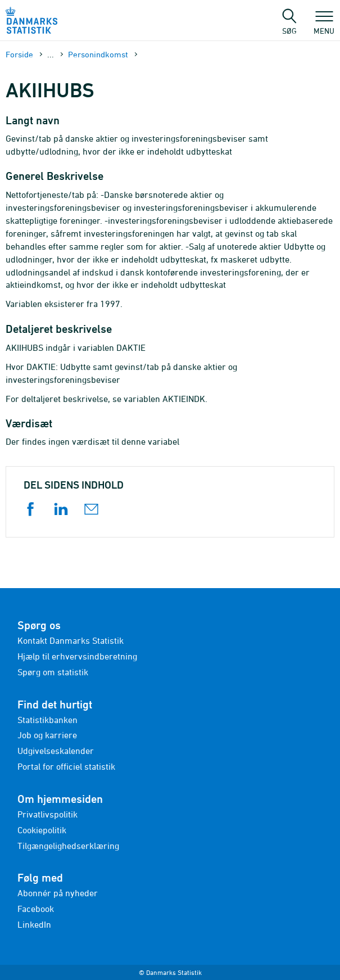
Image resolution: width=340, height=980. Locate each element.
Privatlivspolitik (47, 814)
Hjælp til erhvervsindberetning (77, 656)
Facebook (36, 909)
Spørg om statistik (53, 672)
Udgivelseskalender (56, 751)
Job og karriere (47, 735)
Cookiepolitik (42, 830)
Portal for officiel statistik (66, 766)
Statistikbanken (47, 720)
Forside (19, 54)
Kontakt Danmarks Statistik (71, 640)
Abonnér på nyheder (58, 893)
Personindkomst (98, 54)
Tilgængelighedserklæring (68, 846)
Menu (324, 25)
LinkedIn (34, 924)
